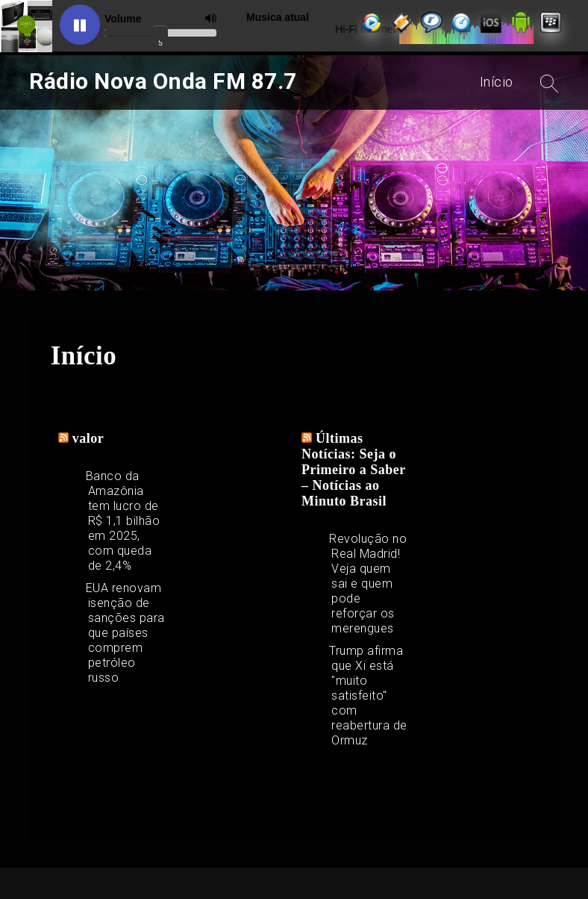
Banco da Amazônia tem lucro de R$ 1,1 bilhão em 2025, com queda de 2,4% (123, 521)
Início (497, 82)
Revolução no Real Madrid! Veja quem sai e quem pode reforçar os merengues (368, 584)
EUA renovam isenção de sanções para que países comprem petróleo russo (125, 633)
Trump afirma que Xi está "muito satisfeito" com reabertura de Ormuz (368, 696)
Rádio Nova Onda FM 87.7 (163, 81)
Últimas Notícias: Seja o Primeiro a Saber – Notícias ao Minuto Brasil (353, 470)
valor (88, 438)
